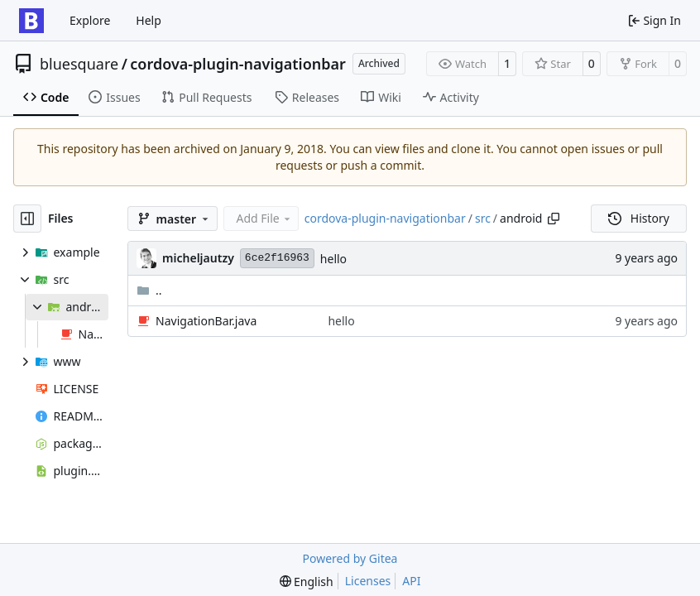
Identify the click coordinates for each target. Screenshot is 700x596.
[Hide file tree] (27, 219)
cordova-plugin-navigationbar (238, 64)
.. (149, 290)
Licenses (368, 581)
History (639, 218)
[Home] (31, 21)
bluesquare (79, 64)
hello (333, 259)
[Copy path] (554, 219)
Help (149, 20)
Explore (90, 20)
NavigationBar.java (206, 321)
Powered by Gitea (350, 558)
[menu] (307, 582)
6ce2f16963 (277, 258)
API (411, 581)
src (483, 218)
